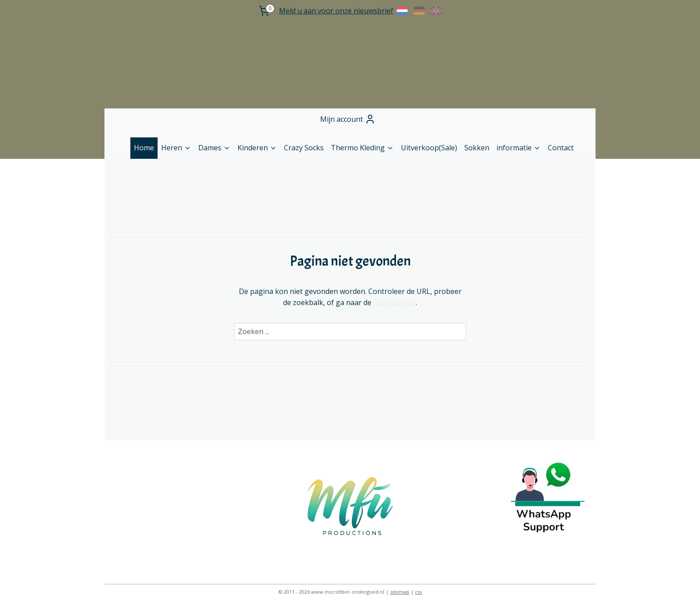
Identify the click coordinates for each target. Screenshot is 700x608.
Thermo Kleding (362, 148)
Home (144, 148)
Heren (176, 148)
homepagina (394, 302)
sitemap (400, 592)
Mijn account (348, 119)
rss (419, 592)
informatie (519, 148)
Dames (214, 148)
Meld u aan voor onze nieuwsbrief (336, 11)
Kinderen (257, 148)
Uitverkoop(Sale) (429, 148)
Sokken (477, 148)
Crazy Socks (304, 148)
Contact (561, 148)
